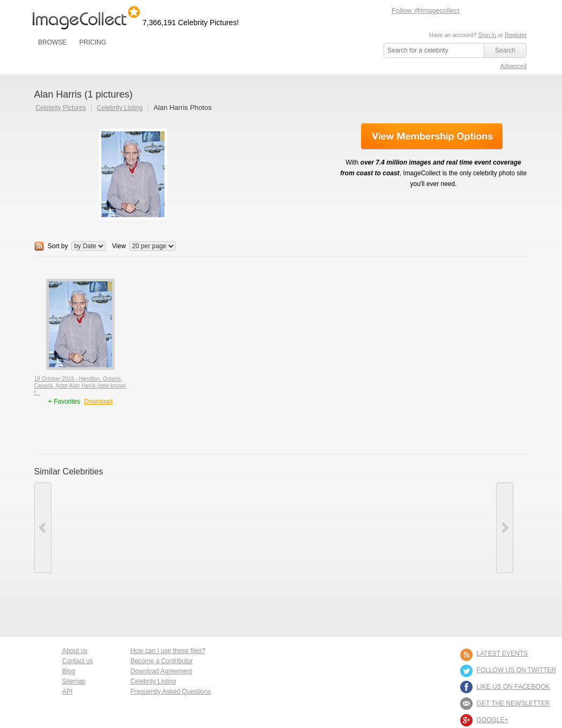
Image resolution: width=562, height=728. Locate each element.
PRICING (93, 42)
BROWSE (52, 42)
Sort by (58, 246)
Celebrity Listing (120, 108)
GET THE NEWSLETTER (514, 703)
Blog (69, 671)
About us (75, 651)
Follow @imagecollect (426, 10)
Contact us (77, 661)
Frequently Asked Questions (170, 692)
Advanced (514, 66)
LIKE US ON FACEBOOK (514, 687)
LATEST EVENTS (503, 653)
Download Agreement (161, 671)
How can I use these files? (168, 651)
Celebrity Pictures (61, 108)
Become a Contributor (162, 661)
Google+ (493, 720)
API (67, 692)
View (119, 246)
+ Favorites (65, 402)
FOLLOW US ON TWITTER (516, 670)
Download (98, 402)
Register (516, 35)
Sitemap (74, 681)
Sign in (487, 35)
